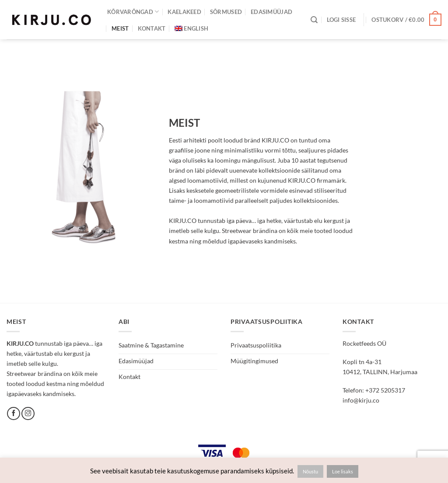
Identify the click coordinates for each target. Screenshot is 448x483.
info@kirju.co (361, 400)
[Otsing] (314, 20)
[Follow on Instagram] (28, 414)
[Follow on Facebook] (14, 414)
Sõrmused (226, 12)
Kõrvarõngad (133, 12)
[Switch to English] (192, 28)
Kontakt (152, 28)
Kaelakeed (184, 12)
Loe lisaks (343, 471)
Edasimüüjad (271, 12)
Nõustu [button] (310, 471)
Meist (120, 28)
